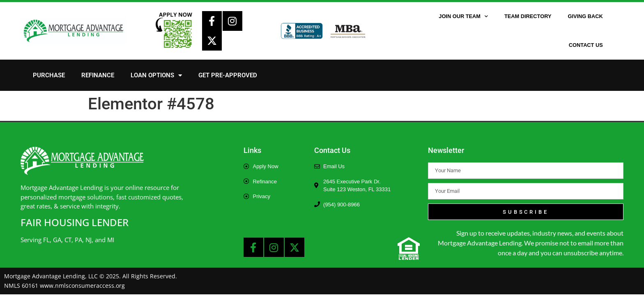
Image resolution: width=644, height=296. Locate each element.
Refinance (98, 75)
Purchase (49, 75)
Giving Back (585, 16)
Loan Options (156, 75)
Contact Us (586, 45)
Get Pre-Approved (228, 75)
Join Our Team (463, 17)
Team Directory (528, 16)
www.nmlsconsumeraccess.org (82, 286)
